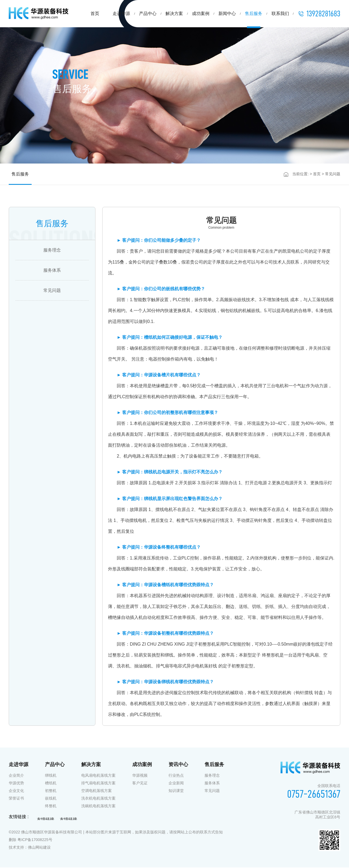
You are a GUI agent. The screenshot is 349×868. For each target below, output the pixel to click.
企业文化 (16, 791)
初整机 (51, 791)
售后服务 (254, 13)
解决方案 (174, 13)
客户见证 (140, 784)
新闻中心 (227, 13)
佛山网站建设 (39, 848)
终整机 (51, 806)
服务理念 (52, 251)
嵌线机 (51, 799)
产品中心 (148, 13)
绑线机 (51, 776)
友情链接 (46, 820)
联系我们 (280, 13)
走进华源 (121, 13)
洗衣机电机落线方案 (98, 799)
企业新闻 (176, 784)
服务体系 (52, 271)
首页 (95, 13)
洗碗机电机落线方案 (98, 806)
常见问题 (52, 291)
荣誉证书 (16, 799)
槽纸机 (51, 784)
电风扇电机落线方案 (98, 776)
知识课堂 (176, 791)
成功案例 (201, 13)
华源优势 (16, 784)
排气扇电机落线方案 (98, 784)
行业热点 (176, 776)
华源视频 (140, 776)
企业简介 (16, 776)
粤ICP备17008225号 (35, 840)
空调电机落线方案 (97, 791)
